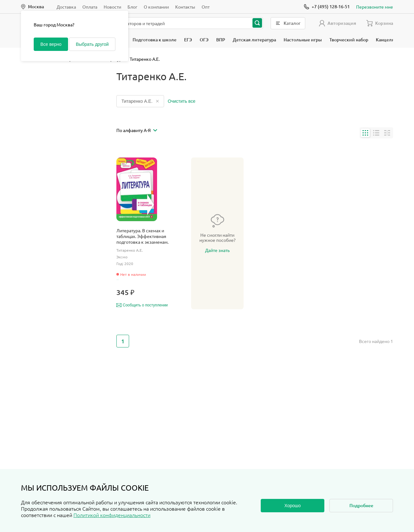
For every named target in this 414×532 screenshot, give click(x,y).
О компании (156, 7)
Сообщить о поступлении (142, 305)
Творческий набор (349, 40)
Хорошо (293, 506)
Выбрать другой (92, 44)
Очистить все (182, 101)
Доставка (66, 7)
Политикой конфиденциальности (112, 515)
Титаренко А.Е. (140, 101)
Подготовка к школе (155, 40)
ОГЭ (204, 40)
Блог (132, 7)
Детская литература (254, 40)
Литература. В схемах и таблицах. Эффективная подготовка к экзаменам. (142, 236)
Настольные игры (303, 40)
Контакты (185, 7)
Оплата (90, 7)
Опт (206, 7)
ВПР (221, 40)
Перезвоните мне (375, 7)
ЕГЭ (188, 40)
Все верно (51, 44)
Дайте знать (217, 250)
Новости (112, 7)
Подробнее (361, 505)
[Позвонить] (327, 7)
